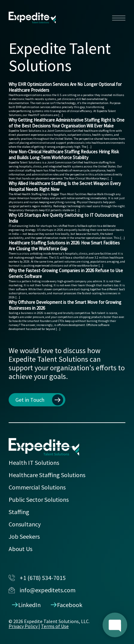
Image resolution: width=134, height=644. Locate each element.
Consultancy (25, 524)
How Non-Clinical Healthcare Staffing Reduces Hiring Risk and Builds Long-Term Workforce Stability (64, 155)
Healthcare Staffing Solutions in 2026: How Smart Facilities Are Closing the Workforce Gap (64, 246)
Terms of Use (55, 626)
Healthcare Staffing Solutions (47, 475)
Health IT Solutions (34, 463)
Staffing (19, 512)
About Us (20, 549)
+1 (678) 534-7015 (37, 578)
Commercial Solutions (37, 487)
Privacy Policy (24, 626)
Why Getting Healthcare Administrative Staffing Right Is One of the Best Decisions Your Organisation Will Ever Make (67, 123)
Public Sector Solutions (39, 499)
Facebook (67, 605)
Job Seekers (24, 536)
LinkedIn (26, 605)
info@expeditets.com (42, 590)
